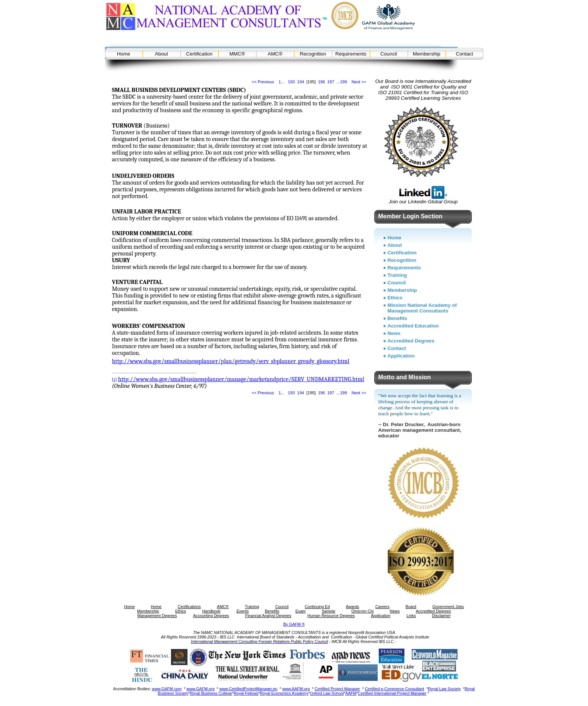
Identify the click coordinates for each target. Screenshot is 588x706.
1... (281, 82)
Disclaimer (441, 616)
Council (388, 54)
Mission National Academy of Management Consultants (422, 308)
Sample (328, 611)
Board (411, 607)
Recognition (313, 54)
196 (322, 82)
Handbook (211, 611)
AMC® (275, 54)
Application (401, 356)
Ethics (395, 298)
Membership (427, 54)
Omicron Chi (362, 611)
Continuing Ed (317, 607)
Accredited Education (413, 326)
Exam (301, 611)
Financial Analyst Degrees (268, 616)
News (394, 333)
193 (292, 82)
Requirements (351, 54)
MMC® (237, 54)
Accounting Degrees (211, 616)
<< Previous (263, 82)
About (161, 54)
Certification (199, 54)
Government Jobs (448, 607)
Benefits (397, 318)
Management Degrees (157, 616)
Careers (382, 607)
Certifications (189, 607)
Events (243, 611)
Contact (465, 54)
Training (397, 275)
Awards (352, 607)
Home (124, 54)
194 (301, 82)
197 (331, 82)
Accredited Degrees (411, 341)
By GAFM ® (294, 624)
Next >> (359, 82)
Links (411, 616)
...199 (342, 82)
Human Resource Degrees (331, 616)
